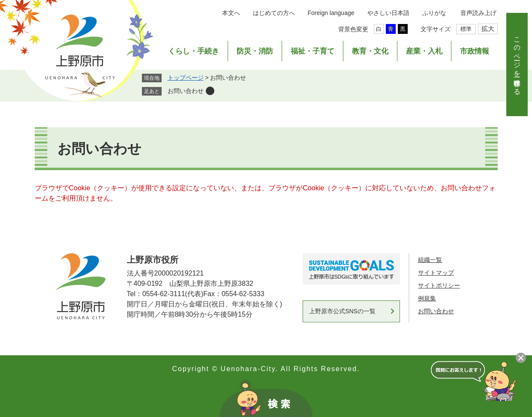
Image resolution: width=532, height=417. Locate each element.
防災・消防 (255, 51)
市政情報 (475, 51)
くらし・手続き (194, 51)
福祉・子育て (313, 51)
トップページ (186, 78)
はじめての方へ (274, 13)
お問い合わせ (186, 91)
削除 (210, 91)
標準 (466, 29)
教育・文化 (370, 51)
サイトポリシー (439, 285)
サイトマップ (436, 273)
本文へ (231, 13)
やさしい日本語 (388, 13)
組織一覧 (430, 260)
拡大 (488, 28)
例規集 (427, 298)
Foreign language (331, 13)
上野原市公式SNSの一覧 (342, 311)
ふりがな (434, 13)
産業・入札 (424, 51)
